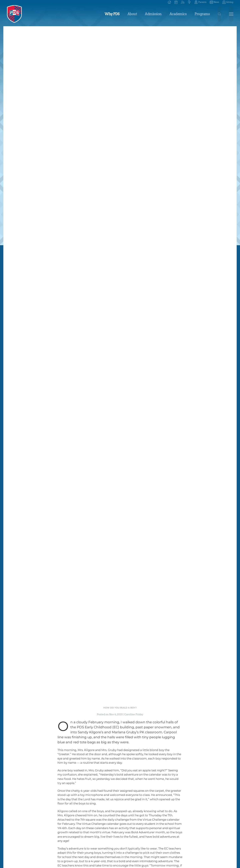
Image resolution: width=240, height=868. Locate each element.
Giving (228, 2)
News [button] (214, 2)
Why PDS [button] (112, 14)
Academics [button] (178, 14)
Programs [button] (202, 14)
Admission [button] (153, 14)
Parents (200, 2)
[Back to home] (14, 14)
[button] (183, 2)
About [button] (132, 14)
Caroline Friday (134, 714)
